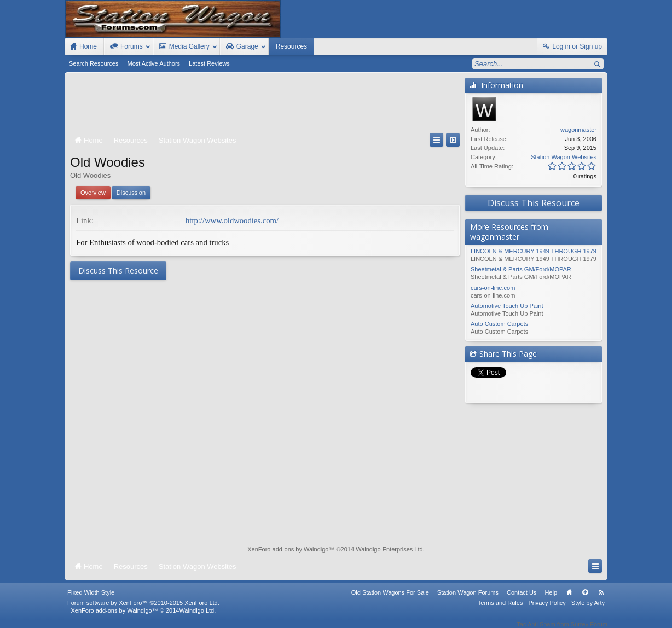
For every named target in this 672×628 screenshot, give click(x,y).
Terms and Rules (500, 610)
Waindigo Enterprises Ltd (389, 549)
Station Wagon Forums (468, 600)
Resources (291, 46)
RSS (601, 600)
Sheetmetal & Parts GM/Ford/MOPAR (521, 269)
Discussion (131, 193)
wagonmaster (578, 130)
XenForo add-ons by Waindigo (288, 549)
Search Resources (94, 63)
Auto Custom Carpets (499, 324)
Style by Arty (588, 610)
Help (551, 600)
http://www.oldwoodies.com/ (232, 220)
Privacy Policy (547, 610)
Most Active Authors (154, 63)
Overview (93, 193)
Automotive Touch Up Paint (507, 306)
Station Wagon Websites (564, 157)
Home (569, 600)
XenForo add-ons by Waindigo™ (114, 618)
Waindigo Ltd (196, 618)
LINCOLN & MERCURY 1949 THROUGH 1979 (534, 251)
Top (585, 600)
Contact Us (522, 600)
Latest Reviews (209, 63)
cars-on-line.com (493, 288)
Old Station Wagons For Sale (390, 600)
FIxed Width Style (91, 600)
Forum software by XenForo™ (143, 610)
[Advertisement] (265, 105)
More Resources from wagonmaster (509, 232)
